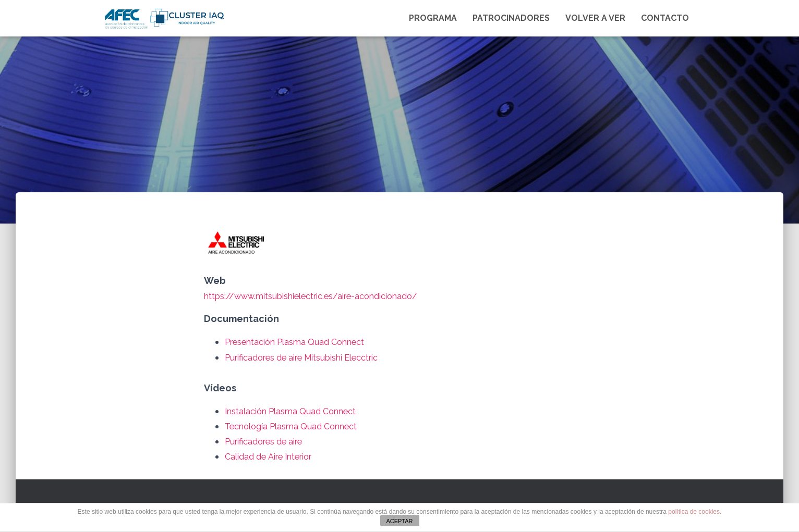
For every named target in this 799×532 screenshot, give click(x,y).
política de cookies (694, 512)
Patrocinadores (511, 18)
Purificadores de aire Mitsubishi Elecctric (315, 357)
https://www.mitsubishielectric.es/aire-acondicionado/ (327, 296)
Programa (433, 18)
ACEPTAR (399, 521)
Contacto (665, 18)
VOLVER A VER (595, 18)
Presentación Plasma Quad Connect (305, 342)
